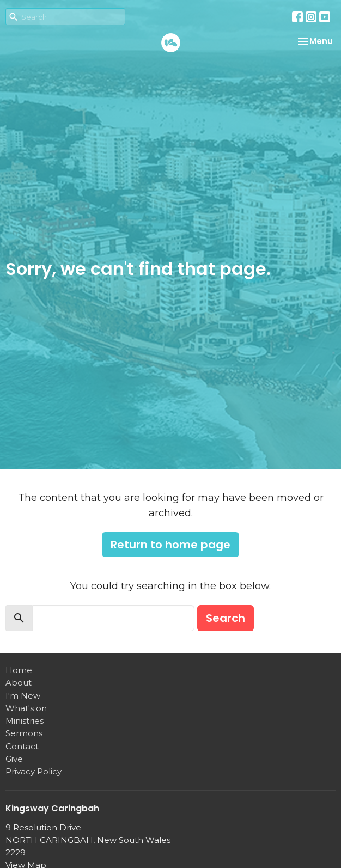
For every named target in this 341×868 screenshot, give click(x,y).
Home (19, 670)
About (19, 683)
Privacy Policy (34, 771)
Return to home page (170, 545)
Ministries (25, 721)
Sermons (24, 733)
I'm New (23, 696)
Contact (22, 746)
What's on (26, 708)
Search (226, 618)
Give (14, 759)
